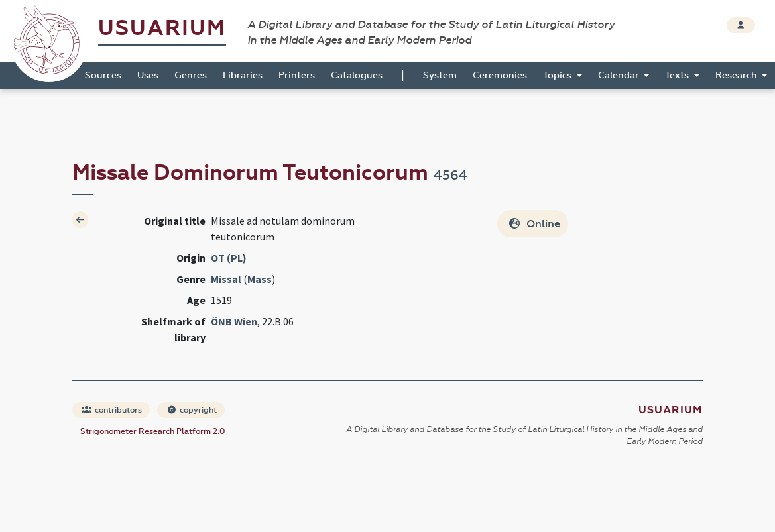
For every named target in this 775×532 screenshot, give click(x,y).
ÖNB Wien (234, 321)
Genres (191, 75)
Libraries (243, 75)
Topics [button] (559, 75)
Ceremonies (500, 75)
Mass (260, 279)
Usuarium (162, 28)
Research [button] (738, 75)
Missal (226, 279)
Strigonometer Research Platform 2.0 (152, 431)
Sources (103, 75)
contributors (112, 410)
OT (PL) (229, 258)
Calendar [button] (620, 75)
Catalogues (357, 75)
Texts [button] (678, 75)
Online (534, 224)
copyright (192, 410)
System (440, 75)
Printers (297, 75)
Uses (148, 75)
